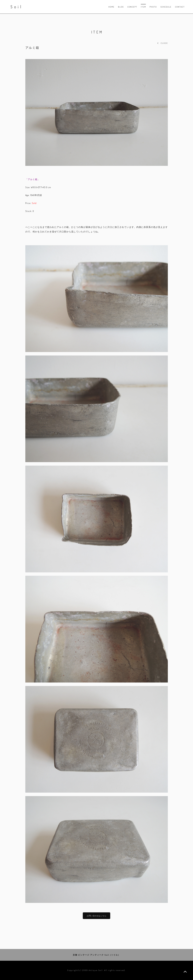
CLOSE (162, 43)
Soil (17, 7)
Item (143, 7)
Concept (132, 7)
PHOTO (153, 7)
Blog (121, 7)
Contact (180, 7)
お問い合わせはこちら (96, 916)
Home (111, 7)
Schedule (166, 7)
